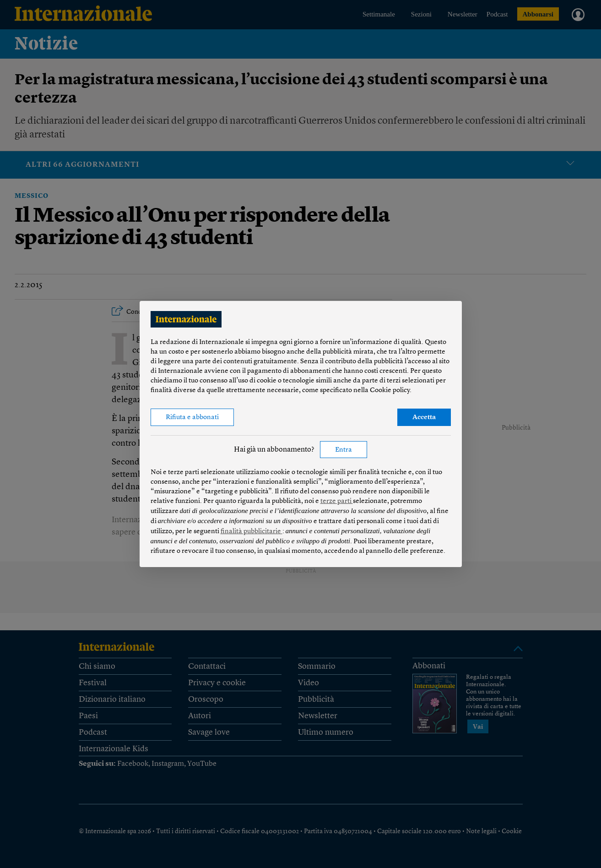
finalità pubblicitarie (252, 532)
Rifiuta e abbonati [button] (192, 418)
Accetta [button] (424, 418)
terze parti (337, 501)
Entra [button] (344, 450)
